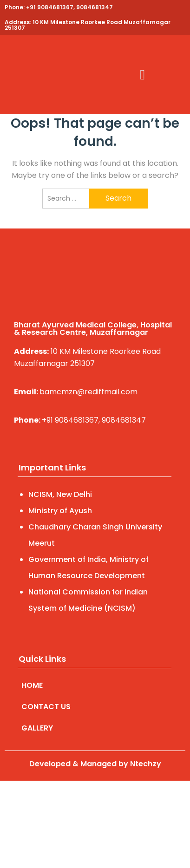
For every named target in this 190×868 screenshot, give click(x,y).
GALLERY (37, 728)
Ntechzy (146, 764)
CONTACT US (46, 707)
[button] (143, 75)
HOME (32, 685)
